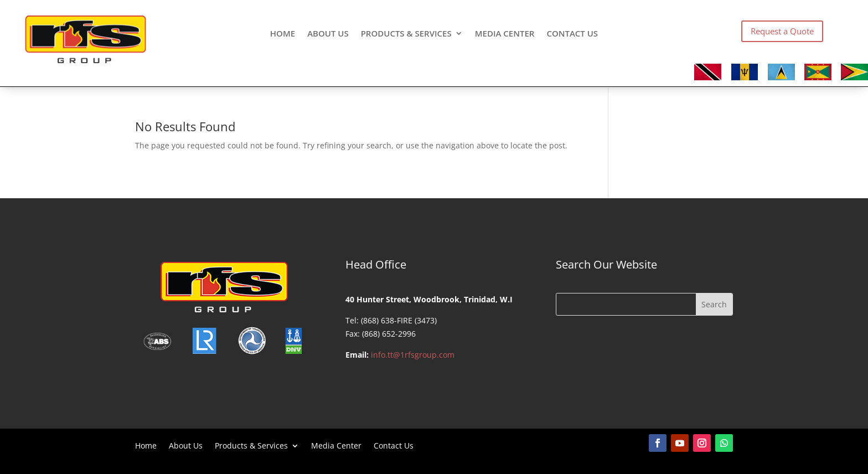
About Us (328, 34)
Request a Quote (782, 31)
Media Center (505, 34)
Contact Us (572, 34)
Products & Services (406, 34)
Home (283, 34)
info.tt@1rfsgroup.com (413, 355)
